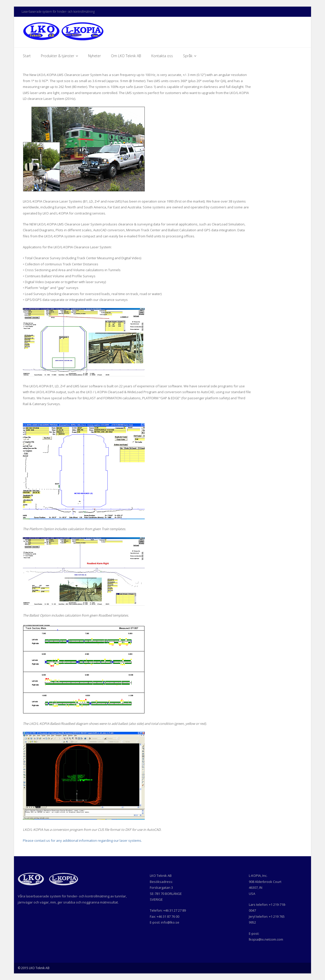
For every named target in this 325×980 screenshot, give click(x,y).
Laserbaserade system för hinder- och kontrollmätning (58, 12)
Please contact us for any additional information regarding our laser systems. (82, 840)
